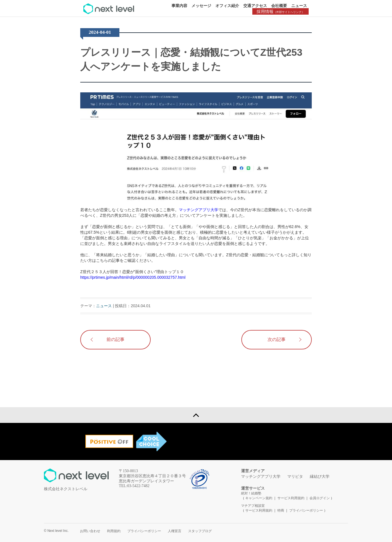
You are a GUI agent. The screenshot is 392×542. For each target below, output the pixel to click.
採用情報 (280, 11)
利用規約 (114, 531)
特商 (281, 510)
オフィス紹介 (227, 6)
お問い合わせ (90, 531)
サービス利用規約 (291, 498)
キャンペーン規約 (259, 498)
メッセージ (201, 6)
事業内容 (179, 6)
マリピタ (295, 477)
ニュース (299, 6)
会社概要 (279, 6)
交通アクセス (255, 6)
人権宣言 (175, 531)
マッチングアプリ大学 (199, 210)
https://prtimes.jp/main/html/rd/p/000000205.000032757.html (133, 277)
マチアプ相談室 (253, 506)
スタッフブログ (200, 531)
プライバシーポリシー (306, 510)
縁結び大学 (320, 477)
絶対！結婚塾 (251, 493)
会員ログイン (320, 498)
